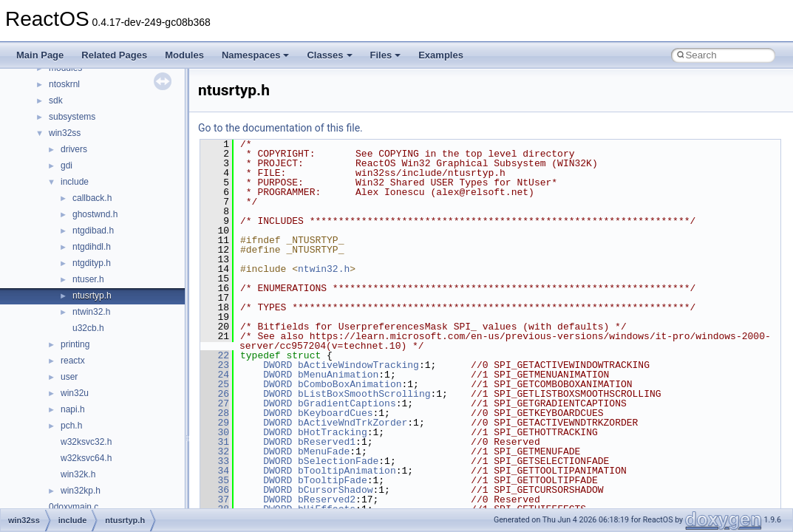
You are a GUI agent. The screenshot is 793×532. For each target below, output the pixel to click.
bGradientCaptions (347, 403)
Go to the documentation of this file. (280, 128)
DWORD (278, 365)
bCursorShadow (335, 490)
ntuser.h (88, 279)
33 (215, 461)
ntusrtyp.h (92, 296)
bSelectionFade (338, 461)
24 (215, 375)
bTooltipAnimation (347, 471)
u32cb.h (88, 328)
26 (215, 394)
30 (215, 432)
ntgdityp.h (92, 263)
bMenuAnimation (338, 375)
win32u (75, 393)
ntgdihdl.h (92, 247)
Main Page (40, 55)
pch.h (71, 426)
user (69, 377)
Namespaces (256, 55)
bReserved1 (327, 442)
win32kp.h (81, 491)
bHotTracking (333, 432)
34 (215, 471)
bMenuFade (324, 451)
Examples (441, 55)
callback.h (92, 198)
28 (215, 413)
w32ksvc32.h (86, 442)
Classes (329, 55)
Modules (184, 55)
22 (215, 355)
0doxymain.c (74, 507)
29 (215, 423)
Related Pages (114, 55)
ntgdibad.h (93, 231)
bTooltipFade (333, 480)
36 (215, 490)
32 (215, 451)
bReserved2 (327, 499)
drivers (74, 149)
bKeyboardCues (335, 413)
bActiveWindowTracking (358, 365)
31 (215, 442)
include (75, 182)
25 (215, 384)
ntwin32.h (91, 312)
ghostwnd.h (95, 214)
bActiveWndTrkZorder (353, 423)
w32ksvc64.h (86, 458)
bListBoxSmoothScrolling (364, 394)
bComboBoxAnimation (350, 384)
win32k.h (78, 474)
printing (75, 344)
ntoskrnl (64, 84)
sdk (56, 100)
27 (215, 403)
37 (215, 499)
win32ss (65, 133)
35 (215, 480)
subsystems (72, 117)
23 (215, 365)
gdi (67, 166)
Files (386, 55)
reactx (73, 361)
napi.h (73, 409)
